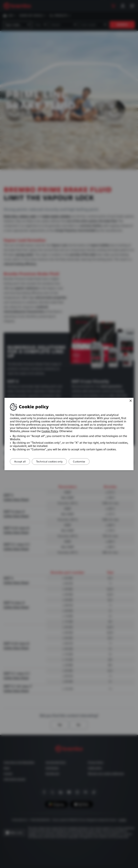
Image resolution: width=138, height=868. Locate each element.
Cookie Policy (50, 431)
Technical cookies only (53, 462)
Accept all (21, 462)
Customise (85, 462)
